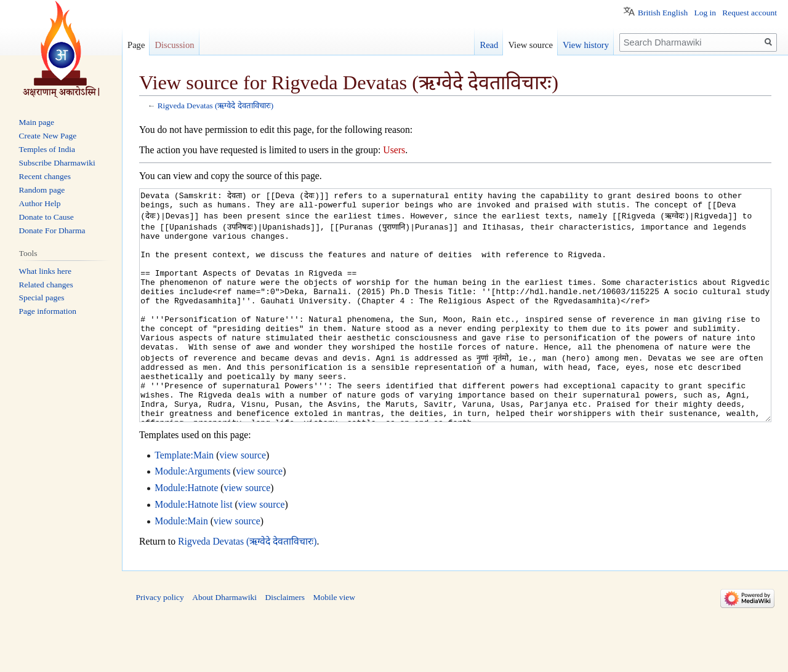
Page (136, 45)
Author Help (40, 203)
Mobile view (334, 643)
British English (663, 13)
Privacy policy (160, 643)
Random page (42, 190)
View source (530, 45)
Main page (37, 122)
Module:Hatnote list (193, 550)
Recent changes (45, 176)
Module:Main (181, 567)
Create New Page (48, 136)
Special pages (42, 298)
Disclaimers (284, 643)
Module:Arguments (192, 517)
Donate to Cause (46, 217)
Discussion (174, 45)
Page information (48, 311)
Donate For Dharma (52, 230)
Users (394, 150)
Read (489, 45)
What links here (45, 271)
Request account (750, 13)
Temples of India (47, 149)
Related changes (46, 285)
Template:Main (184, 501)
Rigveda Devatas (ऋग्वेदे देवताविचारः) (215, 106)
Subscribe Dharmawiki (57, 163)
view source (243, 501)
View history (586, 45)
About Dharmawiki (224, 643)
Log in (705, 13)
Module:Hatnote (186, 534)
